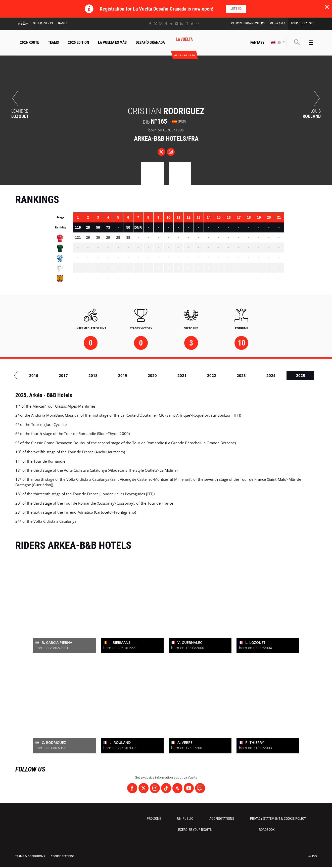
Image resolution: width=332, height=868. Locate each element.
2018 (109, 375)
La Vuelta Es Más (112, 42)
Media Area (278, 23)
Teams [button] (53, 42)
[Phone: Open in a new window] (187, 24)
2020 (169, 375)
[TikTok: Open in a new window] (166, 24)
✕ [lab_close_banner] (327, 7)
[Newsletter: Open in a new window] (197, 24)
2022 (228, 375)
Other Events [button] (43, 23)
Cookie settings (63, 856)
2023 (258, 375)
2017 (80, 375)
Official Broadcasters (248, 23)
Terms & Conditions (30, 856)
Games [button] (63, 23)
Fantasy (257, 42)
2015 (20, 375)
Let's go (236, 9)
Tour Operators (302, 23)
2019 (139, 375)
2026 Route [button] (29, 42)
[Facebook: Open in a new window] (150, 24)
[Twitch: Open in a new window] (182, 24)
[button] (278, 43)
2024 (287, 375)
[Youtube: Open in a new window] (177, 24)
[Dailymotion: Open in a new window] (192, 24)
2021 (198, 375)
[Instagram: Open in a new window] (161, 24)
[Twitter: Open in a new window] (155, 24)
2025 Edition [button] (78, 42)
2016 (50, 375)
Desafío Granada (150, 42)
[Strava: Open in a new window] (171, 24)
